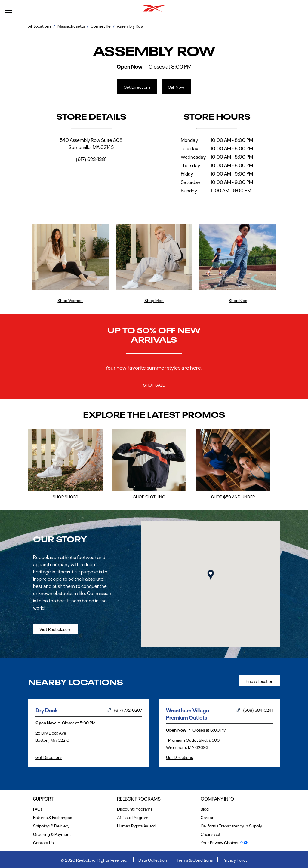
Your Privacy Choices (220, 842)
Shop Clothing (149, 496)
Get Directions (134, 84)
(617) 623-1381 (91, 159)
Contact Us (43, 842)
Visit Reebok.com (55, 629)
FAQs (38, 808)
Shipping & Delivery (51, 825)
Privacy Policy (235, 860)
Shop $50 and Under (233, 496)
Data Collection (153, 860)
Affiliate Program (133, 817)
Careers (208, 817)
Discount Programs (135, 808)
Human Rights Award (136, 825)
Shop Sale (154, 384)
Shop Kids (238, 300)
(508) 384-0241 (254, 710)
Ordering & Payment (52, 834)
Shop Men (154, 300)
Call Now (176, 87)
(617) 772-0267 (124, 710)
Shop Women (70, 300)
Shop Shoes (65, 496)
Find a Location (260, 681)
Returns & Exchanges (52, 817)
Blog (205, 808)
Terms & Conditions (195, 860)
